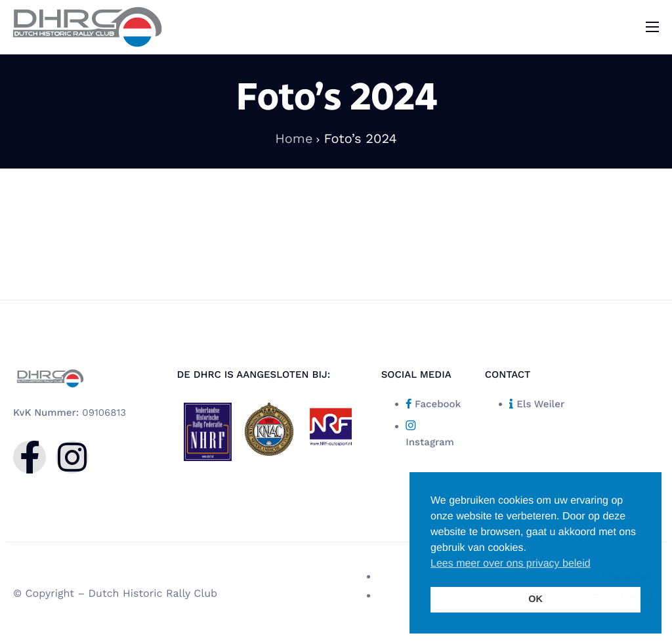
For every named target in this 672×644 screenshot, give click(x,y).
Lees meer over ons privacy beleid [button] (511, 564)
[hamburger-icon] (652, 27)
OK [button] (535, 599)
